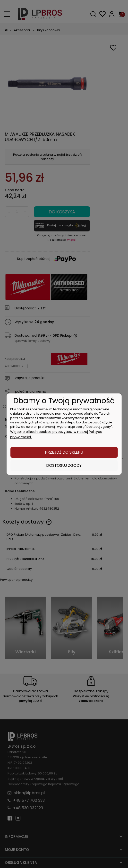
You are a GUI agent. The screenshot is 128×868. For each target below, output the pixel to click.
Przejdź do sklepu (64, 452)
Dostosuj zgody (64, 465)
